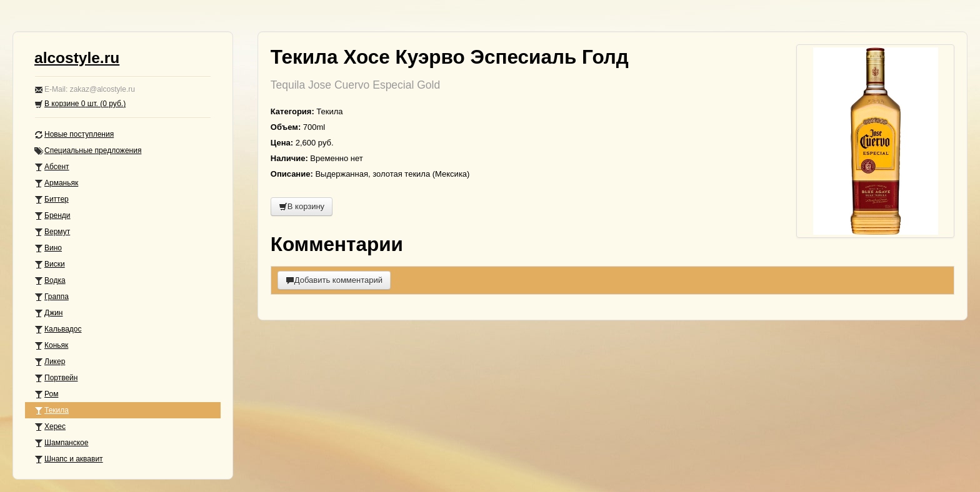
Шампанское (61, 443)
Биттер (52, 199)
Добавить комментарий (334, 280)
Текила (52, 411)
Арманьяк (56, 183)
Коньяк (51, 346)
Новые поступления (74, 135)
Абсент (52, 167)
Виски (50, 264)
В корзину (302, 206)
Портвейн (56, 378)
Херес (50, 427)
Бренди (52, 216)
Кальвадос (58, 329)
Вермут (52, 232)
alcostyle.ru (77, 58)
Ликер (50, 362)
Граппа (52, 297)
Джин (48, 313)
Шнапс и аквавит (69, 459)
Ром (46, 394)
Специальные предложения (88, 151)
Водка (50, 281)
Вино (48, 248)
